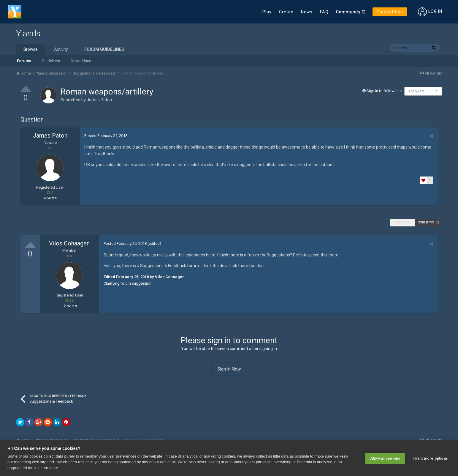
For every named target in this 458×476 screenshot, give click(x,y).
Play (267, 12)
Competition (390, 12)
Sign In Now (229, 369)
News (307, 12)
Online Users (81, 61)
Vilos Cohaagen (69, 243)
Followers (417, 91)
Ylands (28, 33)
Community (348, 12)
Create (286, 12)
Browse (31, 49)
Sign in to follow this (384, 91)
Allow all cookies (385, 458)
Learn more (48, 468)
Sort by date (403, 222)
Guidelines (51, 61)
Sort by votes (429, 222)
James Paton (99, 100)
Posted (106, 136)
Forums (24, 61)
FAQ (324, 12)
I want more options (430, 458)
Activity (61, 49)
